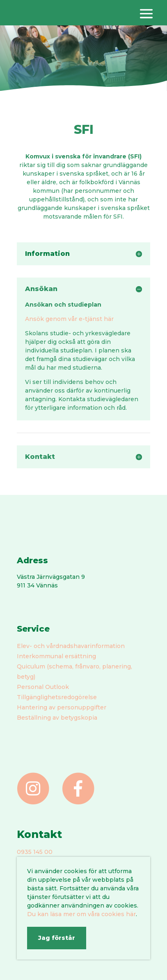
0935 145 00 (35, 852)
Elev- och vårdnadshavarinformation (71, 646)
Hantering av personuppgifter (62, 707)
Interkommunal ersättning (56, 656)
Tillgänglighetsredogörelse (57, 697)
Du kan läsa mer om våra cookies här (81, 914)
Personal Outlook (43, 687)
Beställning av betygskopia (57, 718)
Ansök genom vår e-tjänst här (69, 319)
